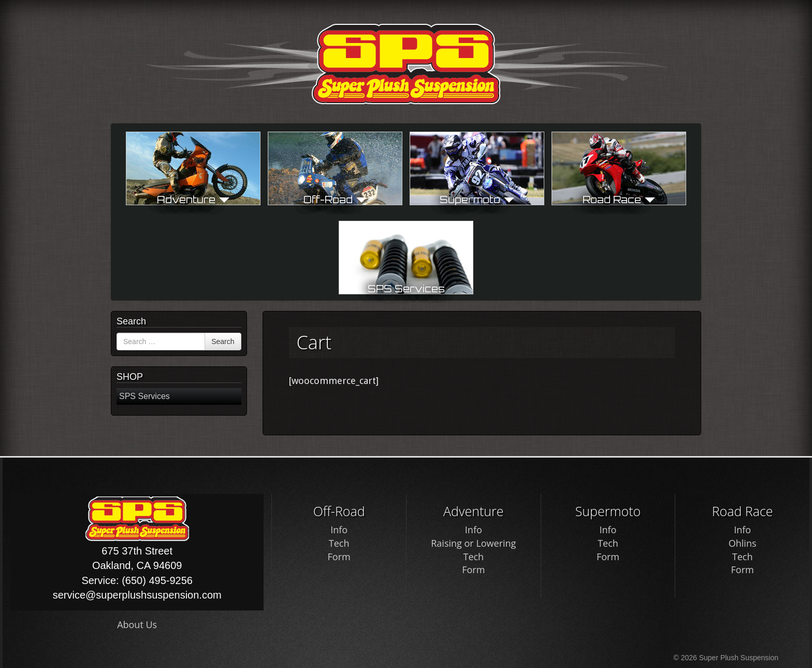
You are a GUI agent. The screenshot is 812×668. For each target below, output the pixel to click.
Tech (339, 543)
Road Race (619, 199)
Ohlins (743, 543)
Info (339, 530)
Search (223, 342)
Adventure (193, 199)
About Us (137, 624)
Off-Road (335, 199)
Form (339, 557)
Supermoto (477, 199)
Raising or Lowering (473, 543)
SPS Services (406, 288)
